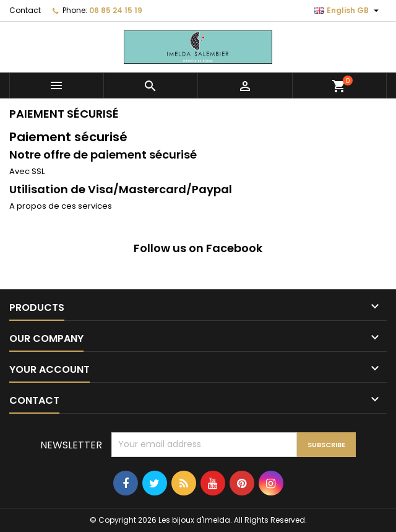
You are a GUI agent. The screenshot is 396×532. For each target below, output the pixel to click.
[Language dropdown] (348, 11)
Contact (25, 10)
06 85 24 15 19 (116, 10)
